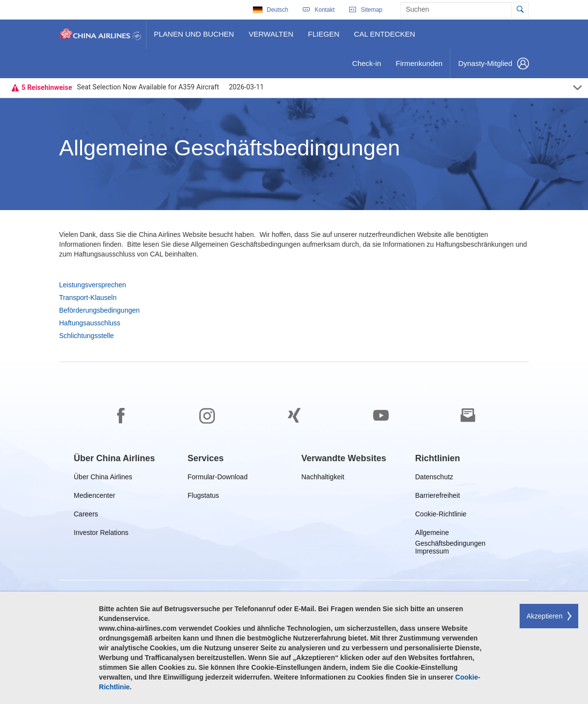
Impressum (432, 553)
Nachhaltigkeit (323, 479)
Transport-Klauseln (88, 298)
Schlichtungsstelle (86, 336)
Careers (86, 516)
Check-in (366, 67)
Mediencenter (96, 497)
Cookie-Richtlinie (441, 516)
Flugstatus (205, 497)
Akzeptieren (545, 616)
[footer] (294, 533)
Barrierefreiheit (440, 497)
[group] (114, 458)
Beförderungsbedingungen (99, 310)
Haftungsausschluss (90, 323)
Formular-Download (218, 479)
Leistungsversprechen (93, 285)
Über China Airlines (103, 479)
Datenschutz (435, 479)
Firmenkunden (421, 67)
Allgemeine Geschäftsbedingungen (451, 534)
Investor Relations (101, 534)
